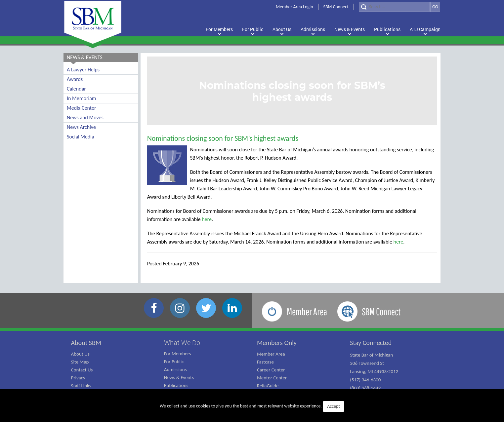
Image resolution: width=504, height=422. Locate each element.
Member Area (271, 354)
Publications (176, 385)
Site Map (80, 362)
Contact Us (82, 370)
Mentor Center (272, 378)
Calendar (76, 89)
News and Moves (85, 117)
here (207, 219)
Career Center (271, 370)
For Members (178, 354)
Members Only (277, 343)
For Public (174, 362)
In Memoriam (82, 98)
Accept (334, 406)
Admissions (175, 369)
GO (435, 7)
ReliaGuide (268, 386)
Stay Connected (371, 343)
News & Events (179, 377)
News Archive (81, 127)
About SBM (86, 343)
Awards (75, 79)
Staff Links (81, 386)
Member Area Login (294, 7)
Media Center (81, 108)
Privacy (78, 378)
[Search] (394, 7)
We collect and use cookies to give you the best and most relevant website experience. (252, 406)
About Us (80, 354)
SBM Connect (336, 7)
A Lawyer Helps (83, 70)
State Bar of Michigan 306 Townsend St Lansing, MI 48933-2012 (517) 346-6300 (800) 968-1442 (374, 371)
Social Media (81, 137)
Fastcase (265, 362)
